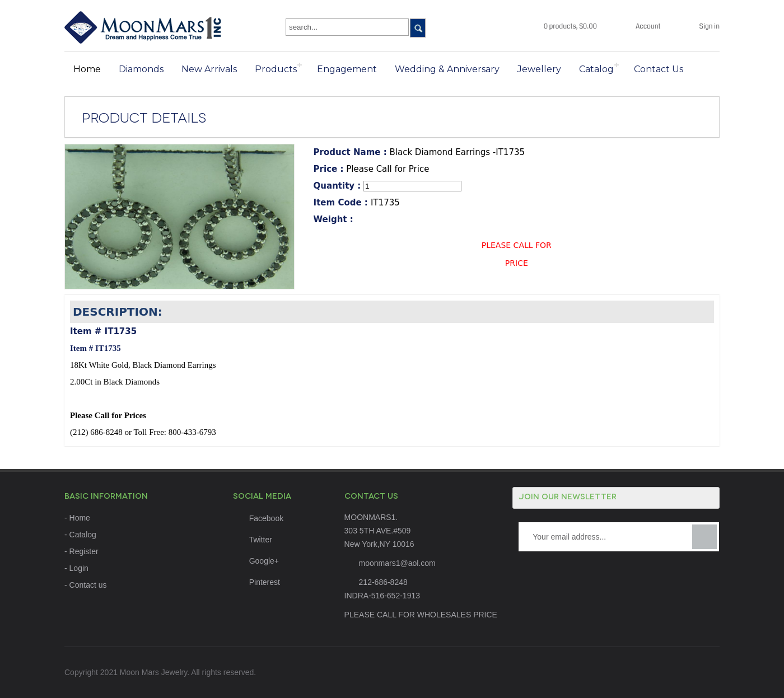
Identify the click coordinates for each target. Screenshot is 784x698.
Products (276, 69)
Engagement (347, 69)
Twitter (253, 540)
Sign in (710, 27)
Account (648, 27)
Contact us (88, 585)
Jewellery (539, 69)
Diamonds (141, 69)
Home (87, 69)
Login (79, 568)
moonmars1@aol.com (397, 563)
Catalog (596, 69)
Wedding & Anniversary (447, 69)
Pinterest (256, 582)
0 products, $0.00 (570, 27)
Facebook (258, 518)
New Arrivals (209, 69)
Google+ (256, 561)
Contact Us (659, 69)
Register (84, 551)
